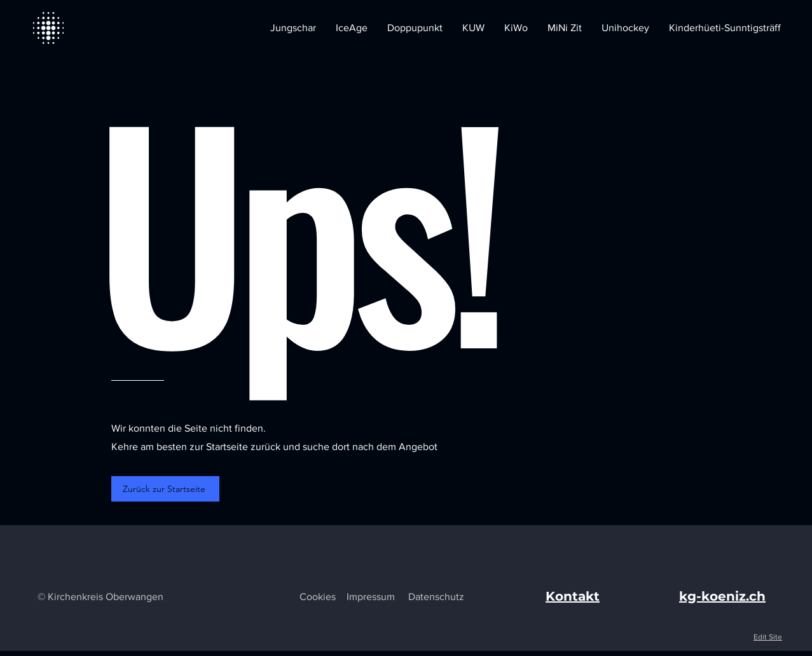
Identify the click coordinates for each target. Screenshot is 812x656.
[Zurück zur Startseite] (165, 489)
